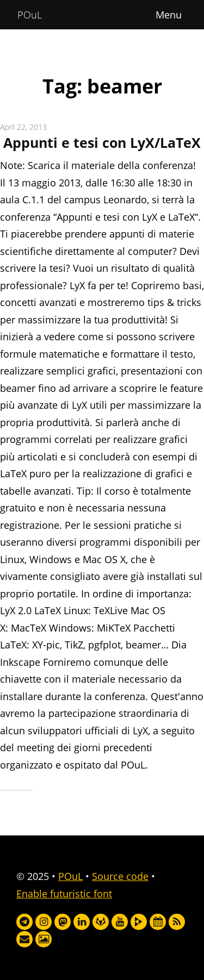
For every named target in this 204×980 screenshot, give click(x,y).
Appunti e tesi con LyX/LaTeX (102, 143)
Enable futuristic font (64, 894)
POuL (30, 15)
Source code (120, 876)
